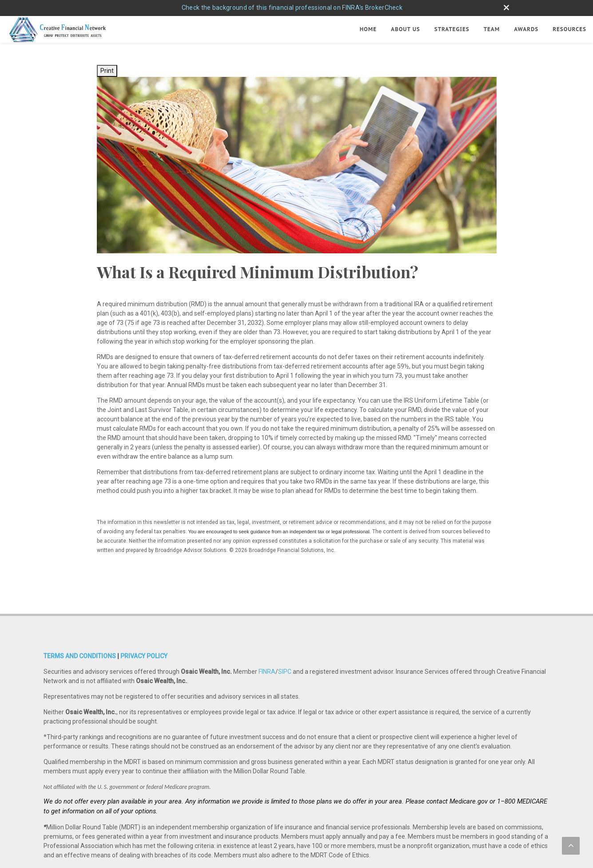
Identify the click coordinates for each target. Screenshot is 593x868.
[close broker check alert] (506, 8)
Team (492, 29)
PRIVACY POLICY (144, 625)
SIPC (285, 641)
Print (107, 71)
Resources (569, 29)
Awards (526, 29)
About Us (406, 29)
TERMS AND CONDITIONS (80, 625)
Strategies (452, 29)
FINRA (267, 641)
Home (368, 29)
